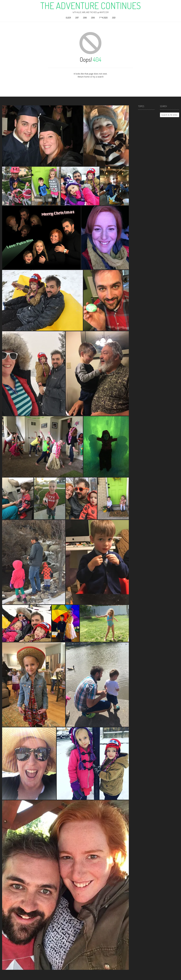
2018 (85, 18)
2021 (114, 18)
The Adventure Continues (91, 6)
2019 (93, 18)
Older (68, 18)
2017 (77, 18)
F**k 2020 (103, 18)
